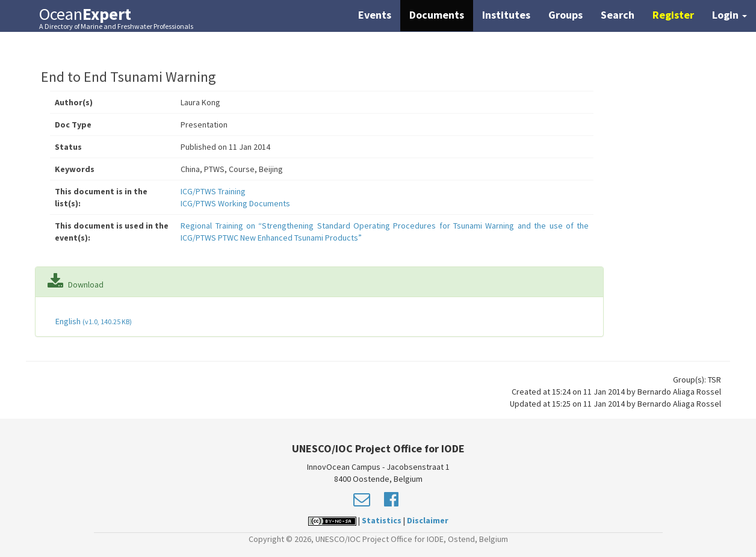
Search (618, 15)
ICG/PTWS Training (213, 191)
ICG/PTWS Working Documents (235, 203)
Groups (565, 15)
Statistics (382, 520)
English (93, 321)
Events (375, 15)
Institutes (506, 15)
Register (673, 15)
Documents (437, 15)
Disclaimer (428, 520)
